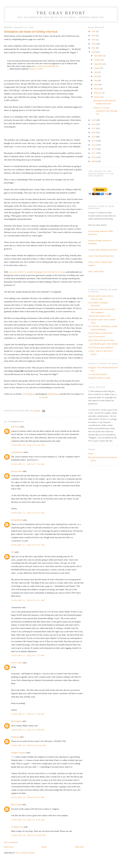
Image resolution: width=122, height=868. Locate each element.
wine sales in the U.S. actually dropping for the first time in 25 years (37, 272)
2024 (94, 35)
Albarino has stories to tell (99, 316)
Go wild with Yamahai (98, 374)
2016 (94, 132)
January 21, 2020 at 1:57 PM (28, 655)
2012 (94, 149)
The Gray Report (61, 13)
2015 (94, 137)
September (99, 64)
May (96, 80)
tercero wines (17, 471)
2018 (94, 124)
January (98, 97)
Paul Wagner (16, 721)
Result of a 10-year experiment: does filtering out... (105, 111)
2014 (94, 141)
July (96, 72)
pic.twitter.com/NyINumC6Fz (47, 66)
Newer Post (9, 847)
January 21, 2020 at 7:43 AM (28, 464)
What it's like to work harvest (100, 333)
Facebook (43, 397)
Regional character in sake (99, 378)
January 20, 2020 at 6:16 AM (28, 445)
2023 (94, 40)
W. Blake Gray (17, 827)
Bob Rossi (15, 427)
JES (13, 552)
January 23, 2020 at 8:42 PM (28, 797)
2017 (94, 128)
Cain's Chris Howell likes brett (101, 256)
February (98, 93)
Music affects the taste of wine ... (102, 340)
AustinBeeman (17, 452)
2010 (94, 157)
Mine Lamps (16, 804)
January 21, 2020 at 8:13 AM (28, 513)
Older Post (79, 847)
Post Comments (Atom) (25, 853)
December (99, 56)
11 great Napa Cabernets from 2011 (103, 250)
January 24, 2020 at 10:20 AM (28, 835)
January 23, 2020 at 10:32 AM (28, 745)
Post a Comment (11, 842)
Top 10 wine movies (97, 336)
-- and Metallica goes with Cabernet (103, 344)
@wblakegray (29, 394)
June (96, 76)
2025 (94, 31)
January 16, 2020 (36, 69)
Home (44, 847)
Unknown (15, 737)
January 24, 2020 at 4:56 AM (28, 820)
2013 (94, 145)
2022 (94, 44)
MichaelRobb (17, 520)
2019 (94, 120)
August (97, 68)
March (97, 89)
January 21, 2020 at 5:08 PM (28, 730)
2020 (94, 52)
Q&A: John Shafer (96, 271)
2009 (94, 161)
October (98, 60)
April (97, 84)
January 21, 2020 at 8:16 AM (28, 545)
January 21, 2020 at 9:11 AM (28, 600)
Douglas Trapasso (19, 753)
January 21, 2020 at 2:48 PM (28, 714)
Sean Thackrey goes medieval (101, 347)
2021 (94, 48)
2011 (94, 153)
